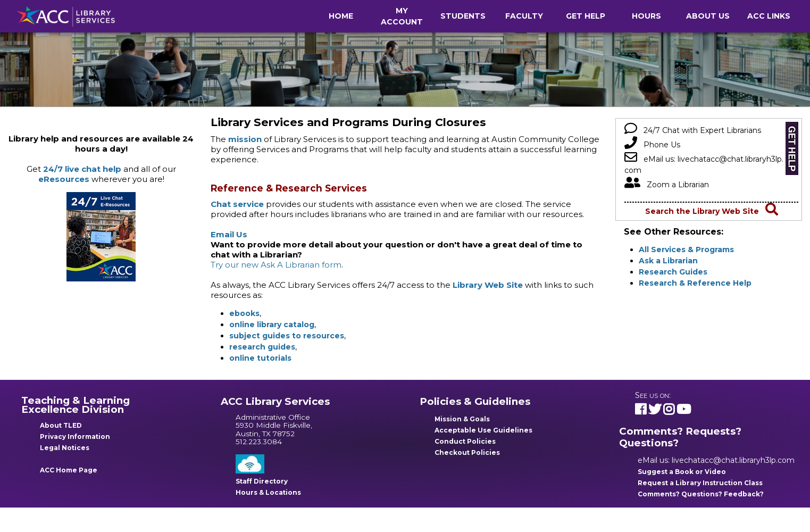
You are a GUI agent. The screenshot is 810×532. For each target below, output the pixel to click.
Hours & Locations (268, 492)
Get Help (586, 16)
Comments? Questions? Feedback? (701, 494)
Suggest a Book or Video (682, 472)
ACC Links (769, 16)
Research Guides (673, 272)
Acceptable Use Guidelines (483, 430)
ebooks (244, 313)
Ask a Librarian (668, 261)
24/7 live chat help (82, 169)
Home (341, 16)
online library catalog (272, 325)
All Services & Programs (686, 250)
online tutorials (260, 358)
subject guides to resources (287, 336)
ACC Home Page (69, 470)
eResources (64, 179)
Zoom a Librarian (667, 185)
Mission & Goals (462, 419)
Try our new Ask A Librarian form (276, 265)
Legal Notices (65, 448)
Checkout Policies (467, 452)
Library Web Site (488, 285)
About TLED (61, 425)
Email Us (229, 234)
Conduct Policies (465, 441)
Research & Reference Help (695, 283)
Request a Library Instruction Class (700, 483)
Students (463, 16)
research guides (262, 347)
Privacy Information (75, 437)
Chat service (237, 204)
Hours (646, 16)
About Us (708, 16)
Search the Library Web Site (712, 211)
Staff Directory (262, 481)
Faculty (524, 16)
